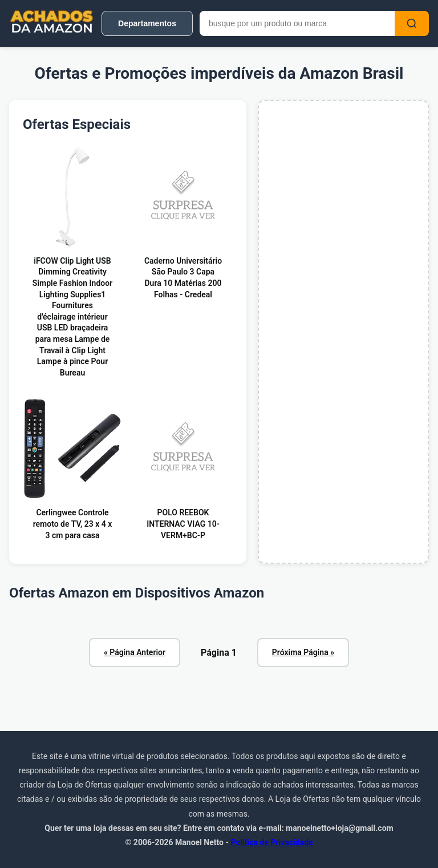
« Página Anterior (135, 652)
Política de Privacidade (271, 842)
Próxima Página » (303, 652)
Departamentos (147, 23)
